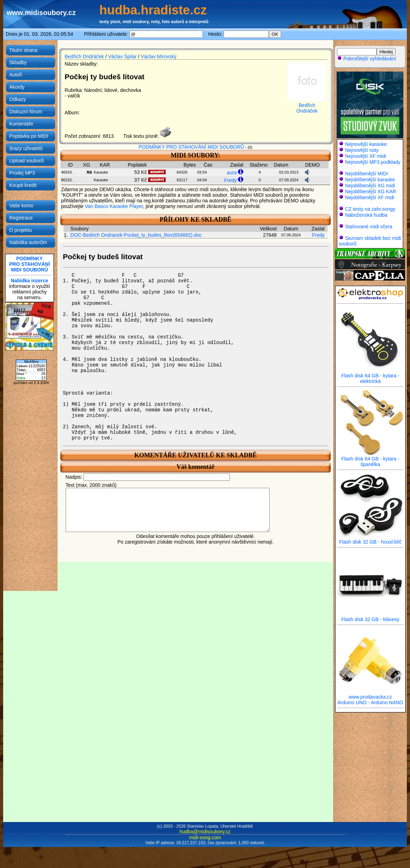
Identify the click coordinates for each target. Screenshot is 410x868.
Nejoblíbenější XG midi (370, 186)
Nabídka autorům (28, 242)
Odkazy (17, 99)
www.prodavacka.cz (370, 695)
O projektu (21, 230)
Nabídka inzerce (30, 281)
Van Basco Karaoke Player (114, 206)
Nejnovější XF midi (366, 156)
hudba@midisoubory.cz (205, 832)
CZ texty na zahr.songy (370, 209)
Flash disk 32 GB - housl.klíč (370, 540)
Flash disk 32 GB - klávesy (370, 617)
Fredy (230, 180)
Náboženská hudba (366, 215)
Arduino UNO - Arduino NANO (370, 702)
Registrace (21, 218)
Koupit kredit (23, 185)
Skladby (18, 62)
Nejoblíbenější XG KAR (371, 191)
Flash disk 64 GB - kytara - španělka (370, 459)
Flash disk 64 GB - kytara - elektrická (370, 376)
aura (232, 173)
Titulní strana (23, 50)
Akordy (17, 87)
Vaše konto (21, 206)
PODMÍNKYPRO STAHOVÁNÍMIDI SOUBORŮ (29, 264)
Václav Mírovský (159, 56)
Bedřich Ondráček (84, 56)
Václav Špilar (123, 56)
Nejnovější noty (362, 150)
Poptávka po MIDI (29, 136)
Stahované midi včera (369, 227)
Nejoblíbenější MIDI (366, 174)
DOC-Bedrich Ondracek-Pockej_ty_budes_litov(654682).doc (136, 235)
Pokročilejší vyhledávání (366, 59)
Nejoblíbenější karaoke (370, 180)
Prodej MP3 (22, 173)
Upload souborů (27, 161)
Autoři (16, 75)
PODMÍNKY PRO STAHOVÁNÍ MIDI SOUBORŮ (191, 147)
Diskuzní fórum (25, 112)
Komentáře (21, 124)
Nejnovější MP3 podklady (373, 162)
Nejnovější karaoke (366, 144)
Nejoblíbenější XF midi (370, 197)
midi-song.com (205, 837)
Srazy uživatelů (26, 148)
